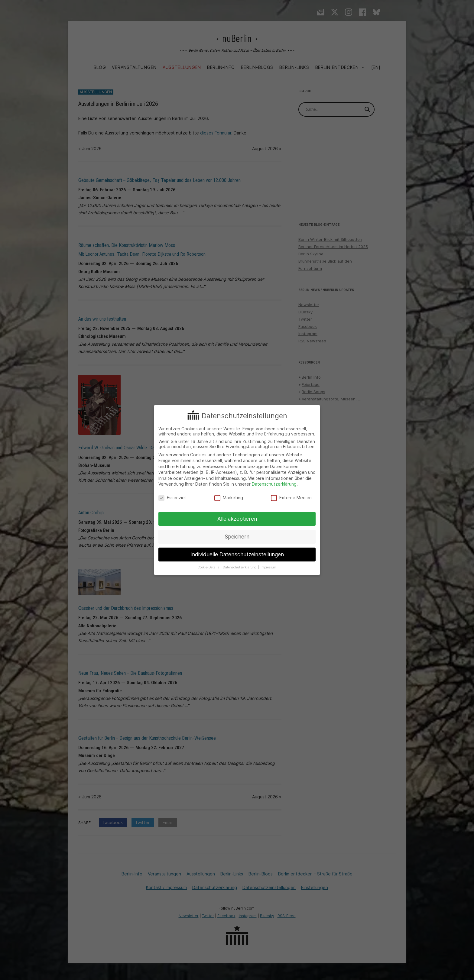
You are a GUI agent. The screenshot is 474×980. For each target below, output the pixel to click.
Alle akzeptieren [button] (237, 519)
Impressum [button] (269, 567)
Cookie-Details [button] (209, 567)
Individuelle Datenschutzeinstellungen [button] (237, 554)
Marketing (229, 498)
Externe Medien (291, 498)
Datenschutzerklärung (274, 484)
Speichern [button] (237, 537)
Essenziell (172, 498)
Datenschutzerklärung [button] (240, 567)
